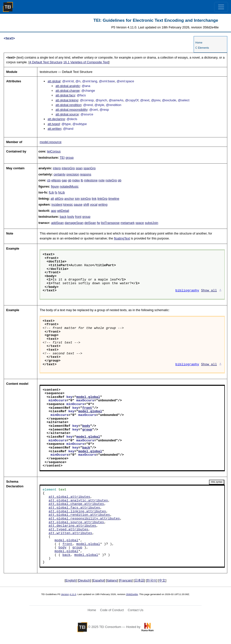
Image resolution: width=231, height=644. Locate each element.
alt (52, 199)
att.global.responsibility (71, 110)
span (79, 168)
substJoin (151, 223)
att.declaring (56, 119)
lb (82, 180)
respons (86, 174)
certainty (60, 174)
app (54, 211)
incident (57, 204)
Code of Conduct (112, 610)
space (140, 223)
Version (65, 594)
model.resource (50, 142)
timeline (114, 199)
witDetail (63, 211)
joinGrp (86, 199)
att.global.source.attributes (76, 522)
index (76, 180)
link (94, 199)
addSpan (58, 223)
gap (64, 180)
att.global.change (67, 91)
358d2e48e (132, 594)
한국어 (151, 580)
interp (57, 168)
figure (55, 186)
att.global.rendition (68, 105)
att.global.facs (65, 95)
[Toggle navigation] (221, 7)
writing (103, 204)
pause (78, 204)
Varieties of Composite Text (86, 62)
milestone (91, 180)
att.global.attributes (69, 497)
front (78, 217)
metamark (127, 223)
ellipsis (56, 180)
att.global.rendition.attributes (79, 515)
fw (99, 223)
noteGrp (111, 180)
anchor (69, 199)
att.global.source (67, 114)
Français (126, 580)
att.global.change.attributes (76, 504)
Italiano (112, 580)
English (71, 580)
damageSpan (74, 223)
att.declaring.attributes (72, 526)
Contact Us (135, 610)
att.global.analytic (68, 86)
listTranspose (110, 223)
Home (199, 43)
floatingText (122, 238)
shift (86, 204)
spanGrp (90, 168)
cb (49, 180)
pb (119, 180)
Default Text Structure (46, 62)
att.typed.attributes (68, 530)
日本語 (139, 580)
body (71, 217)
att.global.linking (67, 100)
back (63, 217)
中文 (162, 580)
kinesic (68, 204)
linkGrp (103, 199)
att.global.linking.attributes (77, 512)
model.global (88, 397)
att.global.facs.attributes (74, 508)
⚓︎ (220, 291)
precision (73, 174)
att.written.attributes (70, 533)
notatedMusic (69, 186)
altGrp (59, 199)
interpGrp (68, 168)
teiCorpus (54, 151)
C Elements (202, 48)
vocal (94, 204)
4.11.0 (73, 594)
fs (56, 192)
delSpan (90, 223)
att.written (54, 129)
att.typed (54, 124)
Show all (209, 291)
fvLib (61, 192)
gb (69, 180)
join (77, 199)
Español (98, 580)
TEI (62, 158)
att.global (54, 81)
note (102, 180)
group (70, 158)
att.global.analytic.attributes (78, 501)
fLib (51, 192)
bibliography (187, 291)
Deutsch (84, 580)
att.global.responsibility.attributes (84, 519)
